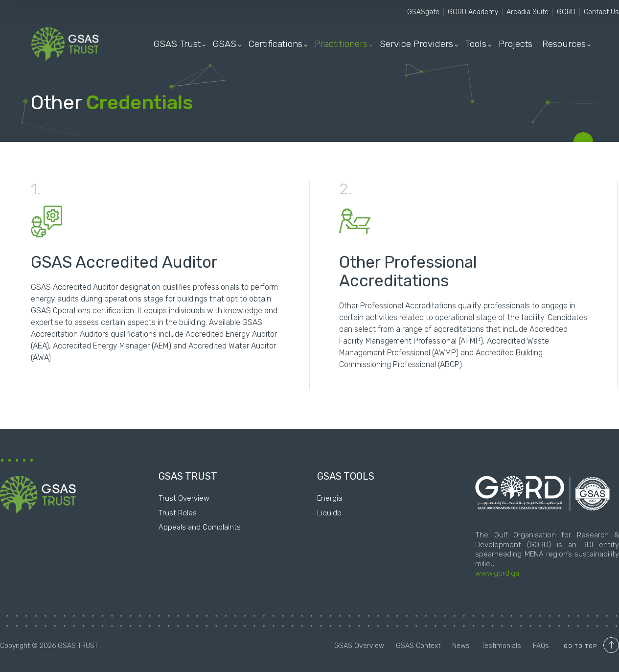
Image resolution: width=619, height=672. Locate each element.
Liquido (329, 513)
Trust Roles (178, 513)
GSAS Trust (177, 44)
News (462, 646)
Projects (516, 44)
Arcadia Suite (527, 12)
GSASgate (423, 12)
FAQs (541, 646)
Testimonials (502, 646)
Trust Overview (184, 498)
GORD (566, 12)
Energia (330, 498)
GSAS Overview (360, 646)
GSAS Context (419, 646)
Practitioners (341, 44)
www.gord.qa (497, 573)
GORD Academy (473, 12)
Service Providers (416, 44)
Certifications (275, 44)
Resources (564, 44)
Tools (476, 44)
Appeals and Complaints (200, 527)
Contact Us (601, 12)
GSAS (225, 44)
